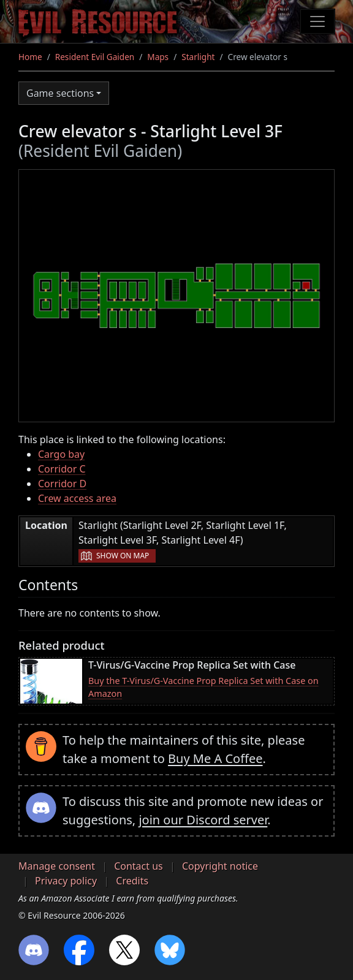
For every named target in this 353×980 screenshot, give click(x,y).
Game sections (60, 93)
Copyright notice (220, 866)
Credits (132, 881)
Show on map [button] (123, 556)
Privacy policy (66, 881)
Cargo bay (61, 454)
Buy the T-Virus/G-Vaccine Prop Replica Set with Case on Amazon (203, 687)
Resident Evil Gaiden (95, 57)
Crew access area (77, 498)
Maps (158, 57)
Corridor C (62, 469)
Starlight (198, 57)
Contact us (139, 866)
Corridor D (62, 484)
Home (30, 57)
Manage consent (57, 866)
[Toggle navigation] (317, 21)
